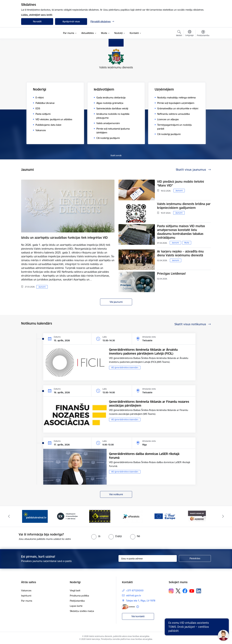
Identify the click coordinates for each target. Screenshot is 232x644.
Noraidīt (37, 21)
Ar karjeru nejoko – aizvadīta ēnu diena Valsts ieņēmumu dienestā (180, 253)
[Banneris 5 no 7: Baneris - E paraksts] (132, 516)
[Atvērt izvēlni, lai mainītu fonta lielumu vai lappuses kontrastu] (203, 34)
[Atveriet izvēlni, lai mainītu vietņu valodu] (189, 34)
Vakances (26, 590)
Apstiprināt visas (71, 21)
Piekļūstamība (77, 601)
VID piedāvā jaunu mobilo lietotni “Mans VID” (181, 183)
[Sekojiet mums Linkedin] (199, 591)
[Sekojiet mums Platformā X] (178, 591)
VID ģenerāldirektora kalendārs (125, 368)
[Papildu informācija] (138, 607)
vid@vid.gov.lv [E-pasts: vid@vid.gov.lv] (133, 595)
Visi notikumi (116, 494)
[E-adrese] (128, 607)
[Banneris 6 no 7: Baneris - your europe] (165, 516)
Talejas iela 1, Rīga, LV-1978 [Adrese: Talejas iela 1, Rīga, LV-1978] (141, 601)
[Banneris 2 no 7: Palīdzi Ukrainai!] (35, 516)
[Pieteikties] (195, 558)
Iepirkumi (26, 596)
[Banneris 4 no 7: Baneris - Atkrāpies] (100, 516)
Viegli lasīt (75, 590)
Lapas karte (76, 606)
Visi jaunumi (116, 302)
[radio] (96, 536)
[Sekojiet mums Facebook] (185, 591)
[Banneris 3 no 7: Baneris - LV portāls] (67, 516)
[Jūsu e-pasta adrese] (148, 558)
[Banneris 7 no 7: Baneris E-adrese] (197, 516)
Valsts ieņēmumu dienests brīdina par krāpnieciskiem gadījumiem (184, 206)
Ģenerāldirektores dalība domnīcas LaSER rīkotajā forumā (144, 456)
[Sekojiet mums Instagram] (171, 591)
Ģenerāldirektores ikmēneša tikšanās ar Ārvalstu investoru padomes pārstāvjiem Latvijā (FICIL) (143, 352)
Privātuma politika (79, 596)
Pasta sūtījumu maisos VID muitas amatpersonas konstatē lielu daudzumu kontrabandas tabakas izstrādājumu (181, 232)
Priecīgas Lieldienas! (171, 274)
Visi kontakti (138, 616)
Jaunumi (42, 287)
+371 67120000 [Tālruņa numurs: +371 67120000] (135, 590)
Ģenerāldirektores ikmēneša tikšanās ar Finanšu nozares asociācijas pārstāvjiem (149, 404)
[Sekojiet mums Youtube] (192, 591)
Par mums (27, 601)
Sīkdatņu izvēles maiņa (82, 611)
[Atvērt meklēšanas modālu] (179, 34)
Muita (187, 243)
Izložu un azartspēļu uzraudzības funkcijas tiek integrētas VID (64, 238)
